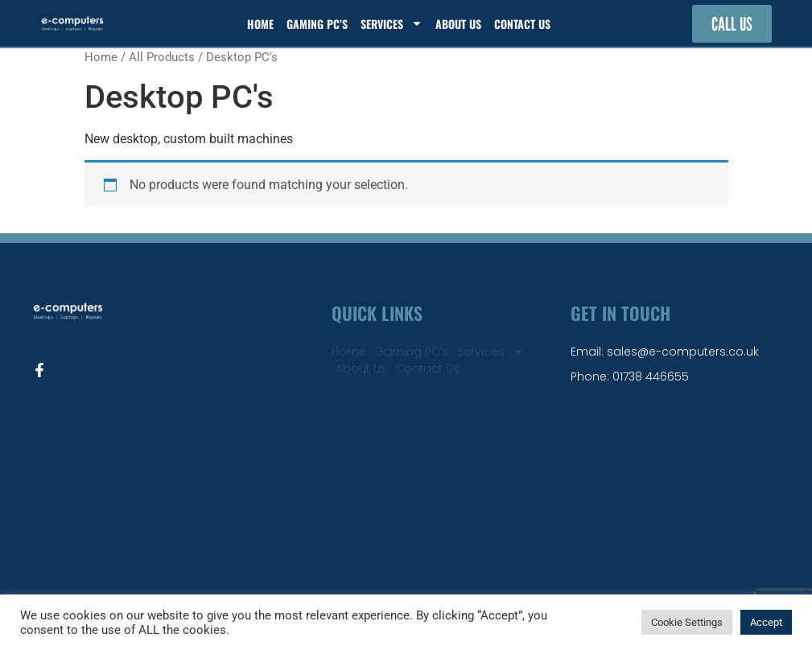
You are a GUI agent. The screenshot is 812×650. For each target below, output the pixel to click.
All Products (162, 57)
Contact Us (522, 24)
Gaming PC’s (317, 24)
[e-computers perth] (406, 500)
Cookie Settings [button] (687, 622)
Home (260, 24)
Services (392, 23)
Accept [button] (766, 622)
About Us (458, 24)
